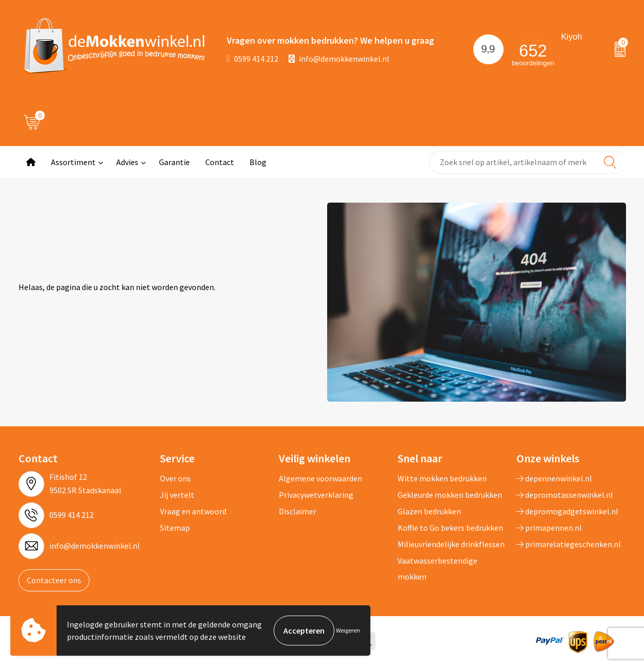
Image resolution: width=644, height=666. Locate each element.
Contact (220, 162)
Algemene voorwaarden (320, 478)
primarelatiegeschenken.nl (569, 544)
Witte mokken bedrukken (442, 478)
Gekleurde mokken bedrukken (450, 495)
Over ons (175, 478)
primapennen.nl (549, 528)
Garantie (174, 162)
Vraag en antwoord (193, 511)
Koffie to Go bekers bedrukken (450, 528)
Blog (258, 162)
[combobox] (528, 162)
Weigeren (348, 630)
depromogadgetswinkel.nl (567, 511)
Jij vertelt (177, 495)
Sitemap (175, 528)
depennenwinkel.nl (554, 478)
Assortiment (73, 162)
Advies (127, 162)
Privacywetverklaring (316, 495)
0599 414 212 (253, 59)
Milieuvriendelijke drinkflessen (451, 544)
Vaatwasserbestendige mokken (437, 568)
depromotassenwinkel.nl (565, 495)
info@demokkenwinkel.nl (339, 59)
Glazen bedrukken (429, 511)
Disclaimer (298, 511)
